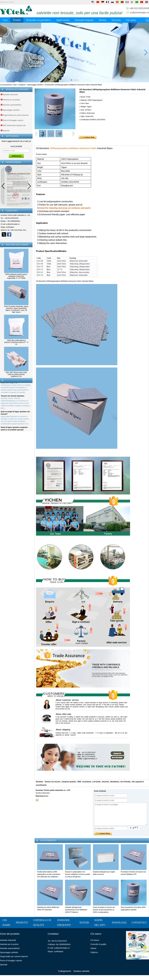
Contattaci (139, 923)
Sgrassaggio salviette (35, 85)
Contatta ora (16, 239)
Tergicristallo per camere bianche (16, 115)
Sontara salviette (81, 971)
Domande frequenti (84, 20)
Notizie (102, 20)
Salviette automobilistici (12, 105)
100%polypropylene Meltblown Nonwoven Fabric (73, 148)
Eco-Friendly (125, 782)
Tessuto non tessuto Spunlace (13, 401)
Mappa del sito (100, 923)
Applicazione (63, 20)
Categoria (22, 85)
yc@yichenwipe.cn (139, 13)
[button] (71, 80)
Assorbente (87, 782)
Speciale (6, 131)
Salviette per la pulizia (11, 100)
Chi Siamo (95, 940)
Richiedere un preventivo (38, 20)
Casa (5, 20)
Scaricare (116, 20)
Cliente (93, 948)
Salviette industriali (10, 95)
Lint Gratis (97, 782)
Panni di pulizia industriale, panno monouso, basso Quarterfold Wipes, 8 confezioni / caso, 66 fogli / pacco (16, 309)
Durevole (106, 782)
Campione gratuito (69, 782)
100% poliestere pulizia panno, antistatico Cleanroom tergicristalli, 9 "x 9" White (16, 276)
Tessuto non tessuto (52, 782)
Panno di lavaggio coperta (13, 120)
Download (119, 923)
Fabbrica (94, 952)
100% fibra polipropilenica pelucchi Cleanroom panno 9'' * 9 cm (16, 342)
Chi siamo (131, 20)
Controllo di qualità (42, 923)
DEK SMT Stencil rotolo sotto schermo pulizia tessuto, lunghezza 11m (16, 374)
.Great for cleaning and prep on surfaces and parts (64, 208)
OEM (79, 782)
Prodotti (17, 20)
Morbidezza (115, 782)
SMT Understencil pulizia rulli (14, 125)
